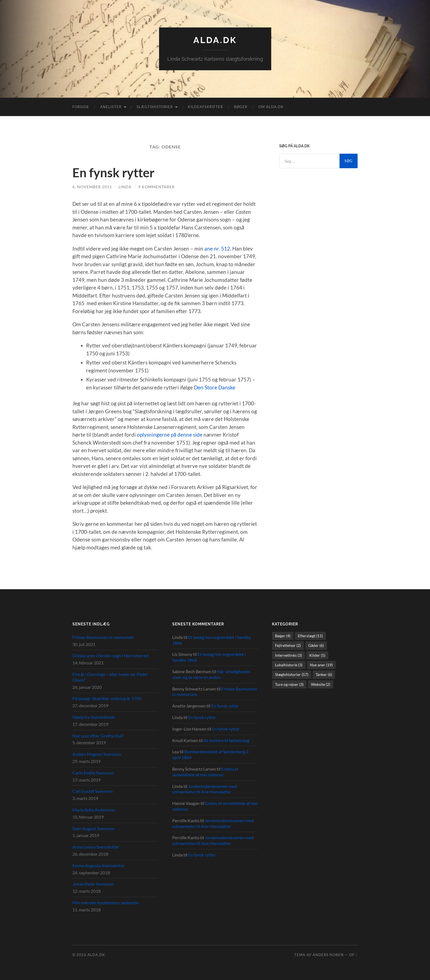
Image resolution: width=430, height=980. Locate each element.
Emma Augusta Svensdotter (99, 865)
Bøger (241, 107)
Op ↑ (353, 954)
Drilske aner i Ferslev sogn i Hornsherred (110, 655)
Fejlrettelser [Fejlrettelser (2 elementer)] (288, 645)
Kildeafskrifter (205, 107)
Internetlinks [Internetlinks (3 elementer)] (288, 655)
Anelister (111, 107)
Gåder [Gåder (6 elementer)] (316, 645)
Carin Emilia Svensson (93, 772)
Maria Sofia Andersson (94, 809)
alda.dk (215, 40)
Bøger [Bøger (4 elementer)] (283, 635)
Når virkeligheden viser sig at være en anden (211, 674)
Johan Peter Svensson (93, 884)
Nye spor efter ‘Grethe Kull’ (98, 735)
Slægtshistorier (155, 107)
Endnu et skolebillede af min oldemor (205, 771)
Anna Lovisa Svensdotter (96, 846)
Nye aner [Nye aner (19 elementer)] (321, 665)
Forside (81, 107)
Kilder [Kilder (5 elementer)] (317, 655)
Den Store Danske (215, 387)
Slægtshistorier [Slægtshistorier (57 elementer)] (292, 674)
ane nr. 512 (217, 248)
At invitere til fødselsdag (226, 740)
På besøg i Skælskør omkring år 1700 (107, 698)
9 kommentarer (156, 186)
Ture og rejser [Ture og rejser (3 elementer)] (289, 684)
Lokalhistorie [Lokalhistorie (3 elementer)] (289, 665)
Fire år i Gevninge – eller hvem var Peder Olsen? (110, 677)
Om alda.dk (271, 107)
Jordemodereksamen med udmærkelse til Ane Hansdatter (205, 789)
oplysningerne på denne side (170, 435)
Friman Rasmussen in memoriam (103, 637)
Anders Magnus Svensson (97, 754)
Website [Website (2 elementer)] (321, 684)
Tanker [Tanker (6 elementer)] (324, 674)
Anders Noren (328, 954)
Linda (125, 186)
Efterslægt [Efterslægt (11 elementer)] (310, 635)
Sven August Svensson (94, 828)
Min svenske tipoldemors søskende (105, 902)
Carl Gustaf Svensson (93, 791)
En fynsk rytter (113, 173)
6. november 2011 (92, 186)
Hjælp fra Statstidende (94, 717)
